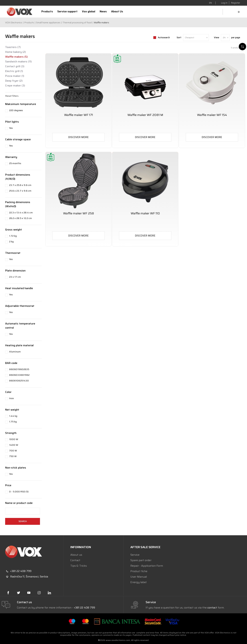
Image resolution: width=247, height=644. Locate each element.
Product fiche (139, 571)
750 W (13, 456)
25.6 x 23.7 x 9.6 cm (20, 191)
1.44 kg (13, 416)
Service (135, 555)
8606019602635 (19, 369)
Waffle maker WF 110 (145, 213)
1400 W (14, 445)
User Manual (139, 577)
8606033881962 (19, 375)
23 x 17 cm (15, 277)
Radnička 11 (17, 577)
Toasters (13, 47)
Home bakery (16, 52)
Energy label (138, 582)
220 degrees (16, 110)
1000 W (14, 439)
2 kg (11, 241)
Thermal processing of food (77, 22)
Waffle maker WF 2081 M (145, 115)
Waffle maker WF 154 (212, 115)
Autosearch (164, 37)
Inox (11, 398)
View (217, 37)
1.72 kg (13, 236)
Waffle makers (16, 57)
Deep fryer (14, 81)
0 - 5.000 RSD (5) (19, 492)
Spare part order (141, 560)
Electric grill (14, 71)
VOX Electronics (14, 22)
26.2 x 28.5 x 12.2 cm (20, 218)
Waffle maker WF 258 (79, 213)
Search (23, 521)
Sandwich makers (18, 62)
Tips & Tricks (79, 566)
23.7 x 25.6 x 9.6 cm (20, 185)
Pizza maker (15, 76)
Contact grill (15, 66)
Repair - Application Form (147, 566)
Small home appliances (48, 22)
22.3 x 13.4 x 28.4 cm (21, 212)
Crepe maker (15, 86)
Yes (11, 128)
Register (236, 3)
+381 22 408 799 (84, 608)
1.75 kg (13, 422)
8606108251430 (19, 381)
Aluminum (15, 352)
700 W (13, 451)
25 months (15, 163)
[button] (23, 96)
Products (29, 22)
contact (212, 608)
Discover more (78, 137)
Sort (179, 37)
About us (76, 555)
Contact (75, 560)
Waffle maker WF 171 (79, 115)
